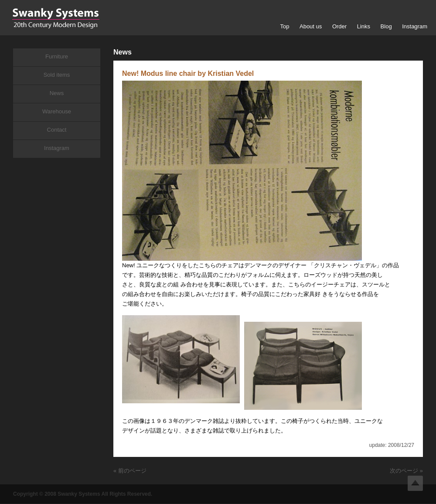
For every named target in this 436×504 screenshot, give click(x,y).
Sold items (57, 75)
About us (311, 26)
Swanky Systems (56, 18)
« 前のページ (130, 471)
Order (339, 26)
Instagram (415, 26)
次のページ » (406, 471)
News (57, 93)
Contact (57, 130)
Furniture (57, 56)
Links (364, 26)
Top (284, 26)
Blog (386, 26)
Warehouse (57, 111)
